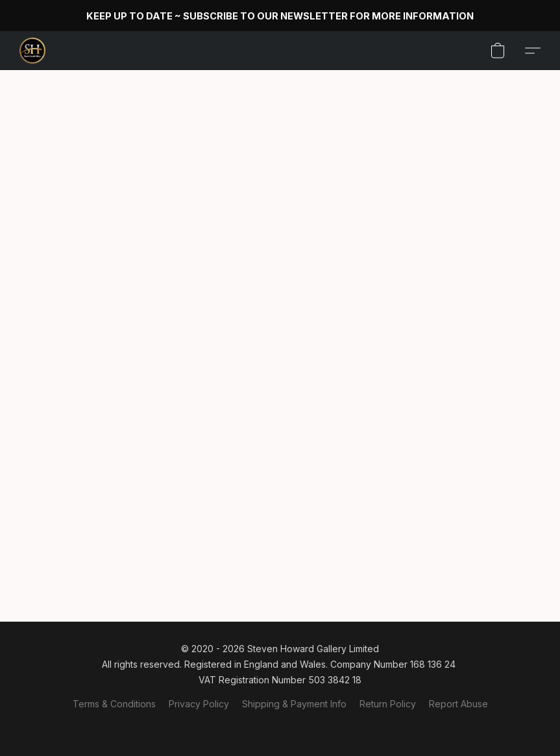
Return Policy (388, 704)
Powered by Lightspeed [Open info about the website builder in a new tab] (280, 728)
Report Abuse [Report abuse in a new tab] (458, 704)
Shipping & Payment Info (294, 704)
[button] (32, 51)
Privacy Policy (199, 704)
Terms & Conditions (114, 704)
